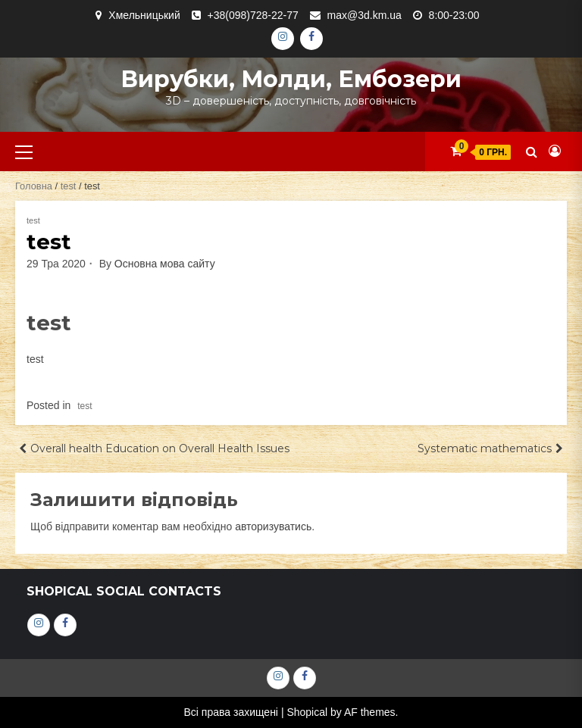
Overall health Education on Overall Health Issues (160, 448)
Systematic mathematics (485, 448)
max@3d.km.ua (365, 15)
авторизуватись (273, 526)
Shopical (307, 712)
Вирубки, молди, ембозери (291, 79)
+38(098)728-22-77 (253, 15)
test (69, 186)
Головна (34, 186)
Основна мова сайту (165, 264)
